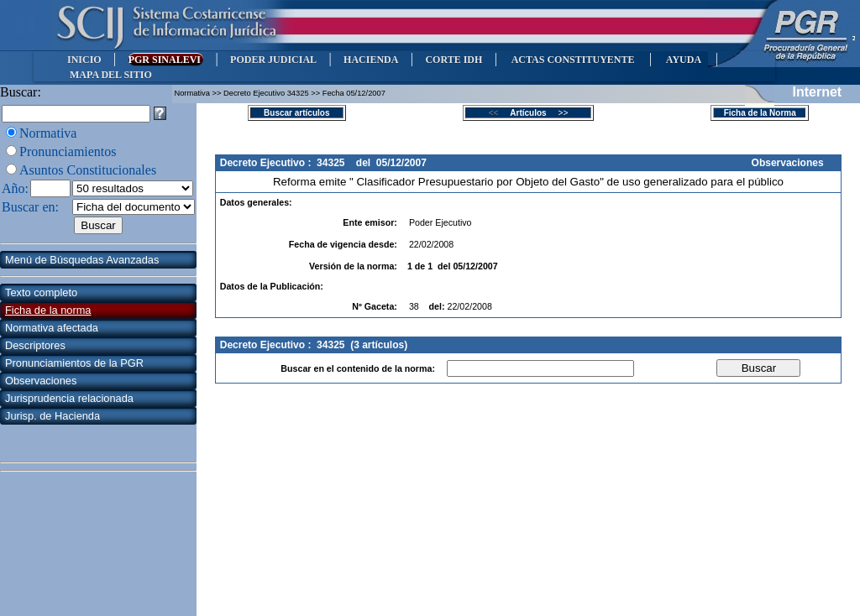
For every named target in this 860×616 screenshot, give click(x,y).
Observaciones (41, 381)
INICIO (84, 60)
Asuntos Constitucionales (88, 170)
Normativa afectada (52, 328)
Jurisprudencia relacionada (69, 398)
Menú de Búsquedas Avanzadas (82, 260)
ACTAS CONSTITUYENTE (573, 60)
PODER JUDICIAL (273, 60)
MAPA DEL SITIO (111, 75)
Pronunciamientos (68, 151)
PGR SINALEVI (166, 60)
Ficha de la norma (48, 310)
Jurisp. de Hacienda (52, 416)
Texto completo (41, 292)
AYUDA (683, 60)
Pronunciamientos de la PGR (74, 363)
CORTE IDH (454, 60)
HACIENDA (371, 60)
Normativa (48, 133)
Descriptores (35, 345)
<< (498, 113)
